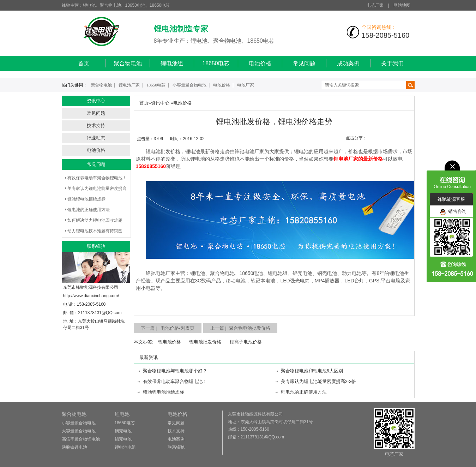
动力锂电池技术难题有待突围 (95, 231)
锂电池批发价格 (205, 342)
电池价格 (260, 63)
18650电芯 (216, 63)
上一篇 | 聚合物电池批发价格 (240, 328)
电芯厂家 (375, 5)
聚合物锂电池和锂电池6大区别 (312, 371)
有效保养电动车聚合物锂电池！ (97, 178)
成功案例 (348, 63)
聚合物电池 (128, 63)
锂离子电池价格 (246, 342)
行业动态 (96, 138)
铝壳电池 (123, 439)
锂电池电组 (125, 447)
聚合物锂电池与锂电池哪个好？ (175, 371)
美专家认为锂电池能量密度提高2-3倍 (319, 381)
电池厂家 (246, 85)
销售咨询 (453, 212)
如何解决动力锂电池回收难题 (95, 220)
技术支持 (96, 125)
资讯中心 (160, 103)
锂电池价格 (170, 342)
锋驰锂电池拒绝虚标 (86, 199)
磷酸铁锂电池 (74, 447)
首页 (84, 63)
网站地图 (402, 5)
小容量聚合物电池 (189, 85)
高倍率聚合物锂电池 (81, 439)
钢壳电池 (123, 431)
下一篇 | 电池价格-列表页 (168, 328)
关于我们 (392, 63)
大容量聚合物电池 (79, 431)
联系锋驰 (176, 447)
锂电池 (122, 414)
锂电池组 (172, 63)
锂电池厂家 (129, 85)
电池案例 (176, 439)
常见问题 (304, 63)
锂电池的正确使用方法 (89, 210)
